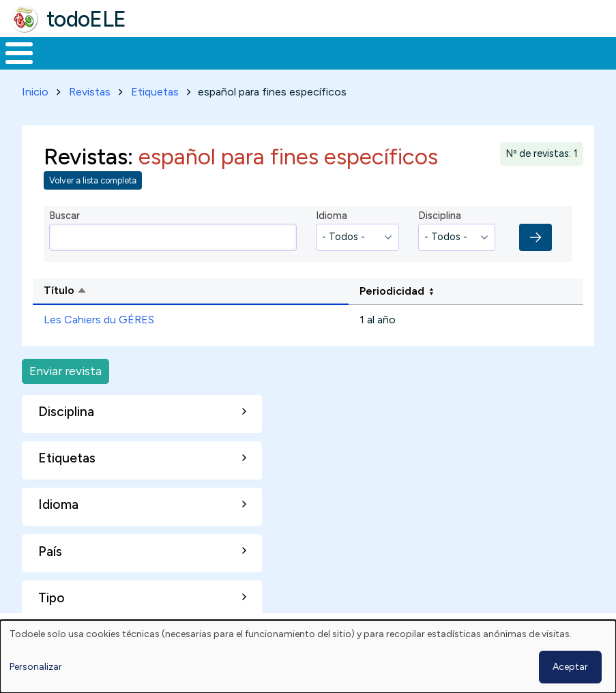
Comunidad (488, 52)
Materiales (65, 52)
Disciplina (440, 213)
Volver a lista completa (93, 178)
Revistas (90, 89)
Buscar (549, 52)
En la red (311, 52)
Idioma (332, 213)
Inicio (12, 52)
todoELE (86, 19)
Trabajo (235, 52)
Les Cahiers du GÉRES (99, 318)
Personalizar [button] (36, 667)
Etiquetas (155, 89)
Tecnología (397, 52)
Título (117, 289)
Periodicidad (392, 288)
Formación (153, 52)
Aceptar (570, 667)
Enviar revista (65, 369)
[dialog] (308, 657)
